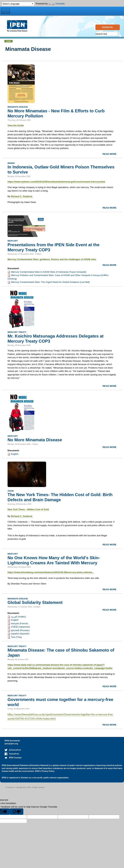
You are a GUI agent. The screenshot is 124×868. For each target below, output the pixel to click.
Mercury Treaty (17, 332)
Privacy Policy (48, 771)
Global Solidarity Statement (35, 602)
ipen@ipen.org (11, 744)
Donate (108, 27)
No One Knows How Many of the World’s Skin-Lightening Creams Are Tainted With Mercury (54, 560)
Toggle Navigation (6, 11)
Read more (110, 154)
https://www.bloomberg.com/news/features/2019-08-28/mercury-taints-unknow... (51, 572)
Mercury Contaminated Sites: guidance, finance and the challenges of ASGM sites (52, 259)
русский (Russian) (20, 630)
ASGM (11, 491)
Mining (11, 163)
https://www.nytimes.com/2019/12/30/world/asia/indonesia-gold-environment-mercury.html (56, 182)
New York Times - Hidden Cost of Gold (28, 509)
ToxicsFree (12, 754)
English (15, 454)
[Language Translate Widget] (18, 4)
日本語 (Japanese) (21, 627)
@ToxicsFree (13, 750)
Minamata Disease (18, 107)
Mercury (13, 241)
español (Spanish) (20, 634)
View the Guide (16, 125)
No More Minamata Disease (35, 440)
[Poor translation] (16, 812)
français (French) (20, 623)
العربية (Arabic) (19, 617)
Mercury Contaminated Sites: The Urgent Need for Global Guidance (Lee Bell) (50, 282)
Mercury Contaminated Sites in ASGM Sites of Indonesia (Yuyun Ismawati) (49, 272)
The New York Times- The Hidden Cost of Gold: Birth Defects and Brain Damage (60, 497)
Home (9, 41)
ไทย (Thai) (16, 637)
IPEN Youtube (13, 758)
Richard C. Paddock (22, 196)
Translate (57, 4)
